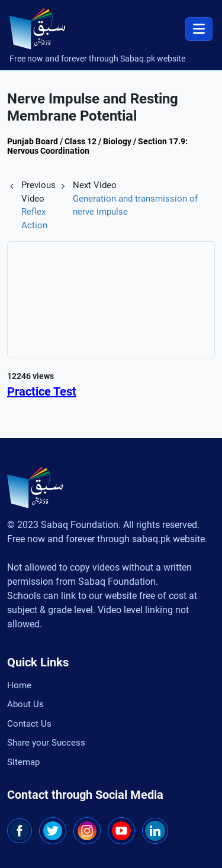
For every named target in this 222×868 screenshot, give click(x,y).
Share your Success (46, 743)
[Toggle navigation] (199, 29)
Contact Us (29, 724)
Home (19, 685)
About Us (25, 704)
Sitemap (23, 762)
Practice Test (42, 391)
